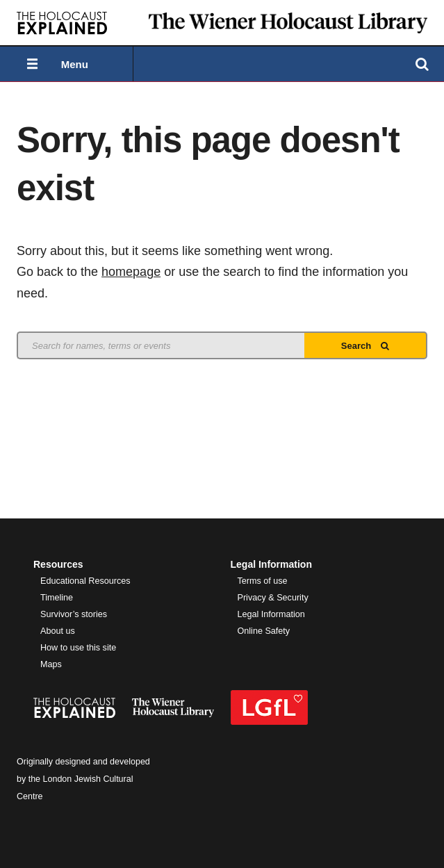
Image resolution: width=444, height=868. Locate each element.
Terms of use (263, 581)
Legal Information (271, 614)
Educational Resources (85, 581)
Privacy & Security (273, 598)
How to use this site (78, 648)
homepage (131, 272)
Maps (51, 664)
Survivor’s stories (74, 614)
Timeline (57, 598)
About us (58, 631)
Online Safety (264, 631)
